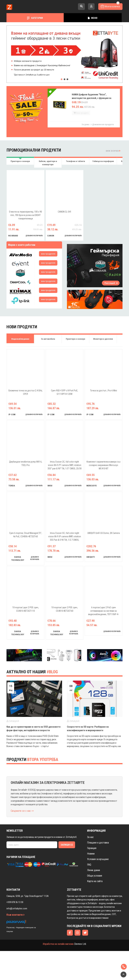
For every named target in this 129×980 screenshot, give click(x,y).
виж (48, 254)
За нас (90, 866)
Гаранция (92, 877)
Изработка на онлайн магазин (58, 973)
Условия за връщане (98, 888)
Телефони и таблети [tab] (75, 161)
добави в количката (34, 236)
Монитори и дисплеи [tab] (103, 339)
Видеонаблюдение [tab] (20, 339)
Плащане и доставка (98, 871)
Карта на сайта (95, 910)
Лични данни (94, 899)
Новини (91, 882)
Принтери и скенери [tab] (20, 161)
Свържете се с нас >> (22, 840)
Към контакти (16, 944)
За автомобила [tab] (48, 339)
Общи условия (95, 905)
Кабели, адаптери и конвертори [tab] (48, 163)
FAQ (89, 894)
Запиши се (67, 874)
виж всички (113, 151)
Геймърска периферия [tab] (103, 161)
